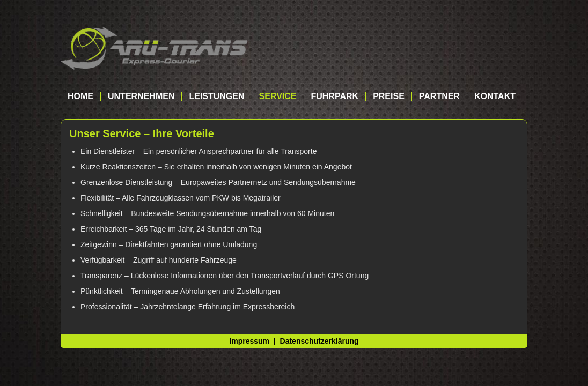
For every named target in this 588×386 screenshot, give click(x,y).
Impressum (249, 341)
